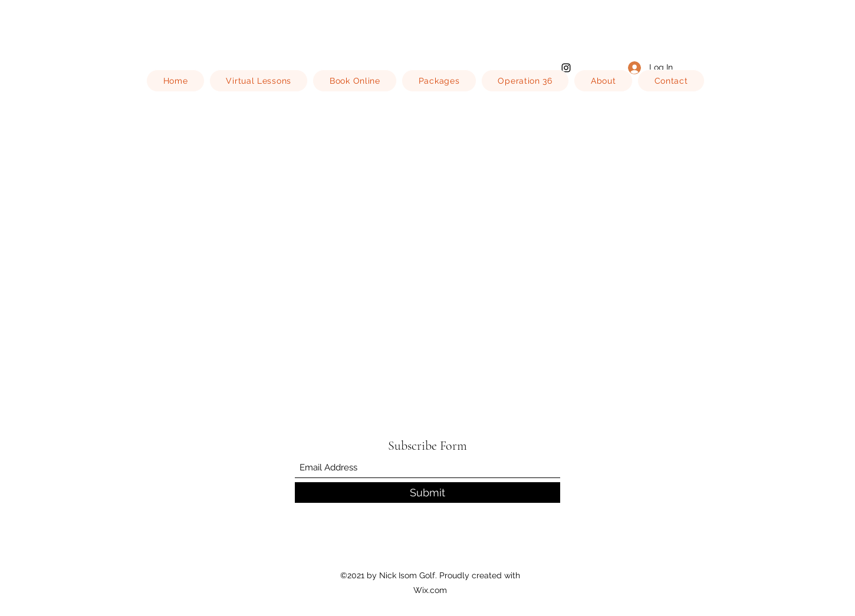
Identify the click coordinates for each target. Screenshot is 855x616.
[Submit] (427, 493)
